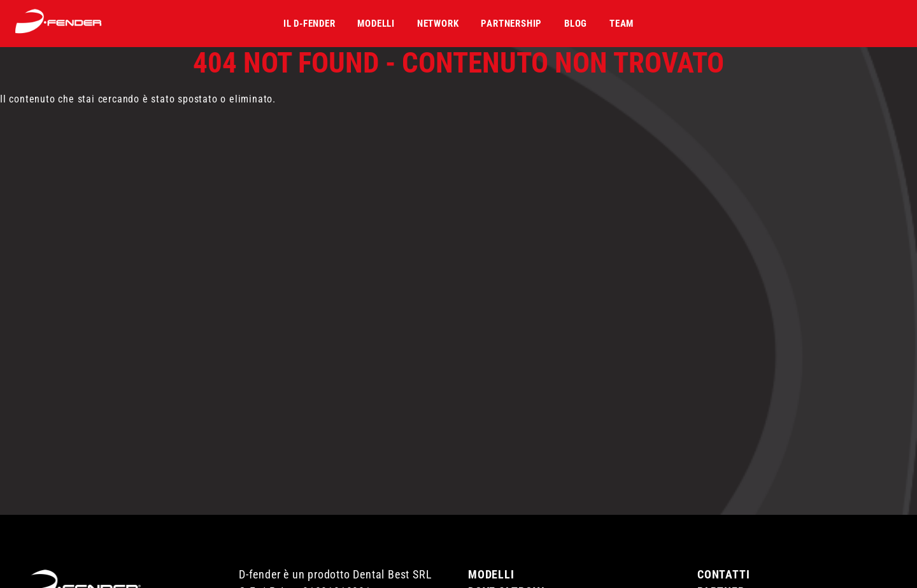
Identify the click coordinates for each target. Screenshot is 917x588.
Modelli (376, 24)
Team (622, 24)
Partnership (511, 24)
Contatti (723, 569)
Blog (576, 24)
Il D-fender (309, 24)
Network (438, 24)
